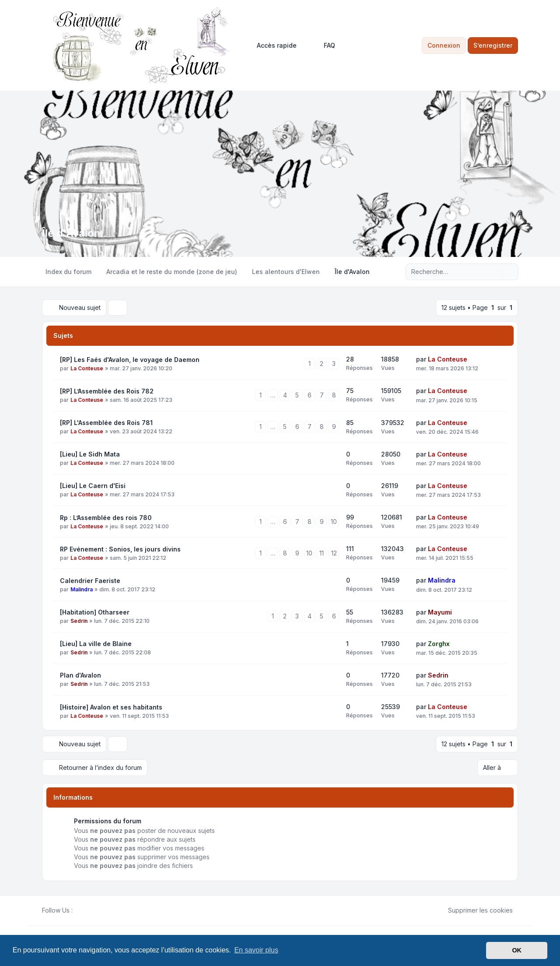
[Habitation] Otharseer (95, 612)
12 (334, 553)
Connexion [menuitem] (444, 45)
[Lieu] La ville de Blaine (96, 644)
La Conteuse (87, 368)
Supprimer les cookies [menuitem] (475, 910)
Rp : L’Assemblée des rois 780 (106, 518)
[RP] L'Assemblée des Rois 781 (106, 423)
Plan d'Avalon (80, 675)
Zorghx (439, 644)
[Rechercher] (493, 272)
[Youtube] (92, 910)
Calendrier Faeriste (90, 581)
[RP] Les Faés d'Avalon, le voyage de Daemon (130, 360)
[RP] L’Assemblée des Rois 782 (107, 391)
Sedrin (79, 621)
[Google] (99, 910)
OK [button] (517, 950)
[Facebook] (78, 910)
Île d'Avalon (71, 233)
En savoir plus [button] (256, 950)
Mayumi (440, 612)
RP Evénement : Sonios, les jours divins (120, 549)
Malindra (82, 589)
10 (334, 522)
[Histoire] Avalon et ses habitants (111, 707)
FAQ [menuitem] (324, 46)
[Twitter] (85, 910)
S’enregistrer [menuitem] (493, 45)
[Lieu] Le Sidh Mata (90, 454)
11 (322, 553)
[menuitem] (273, 46)
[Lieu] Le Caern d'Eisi (93, 486)
